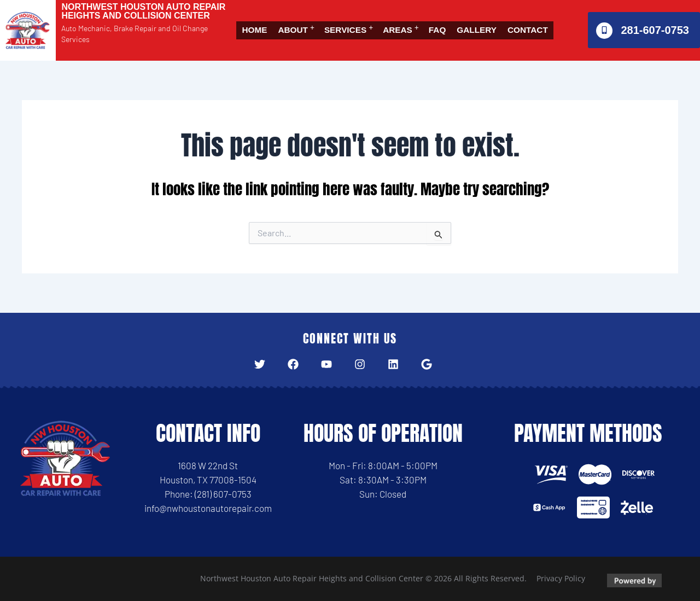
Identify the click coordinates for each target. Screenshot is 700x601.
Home (256, 23)
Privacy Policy (561, 578)
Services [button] (358, 23)
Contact (266, 37)
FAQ (461, 23)
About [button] (300, 23)
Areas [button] (417, 23)
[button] (302, 23)
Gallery (505, 23)
